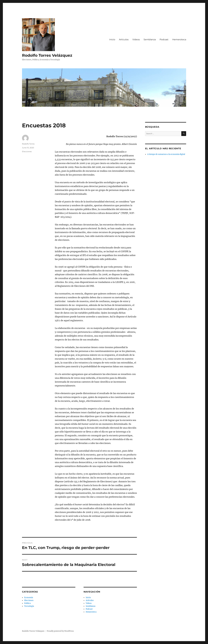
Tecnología (29, 606)
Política (27, 603)
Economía (29, 598)
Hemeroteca (179, 40)
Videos (136, 40)
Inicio (112, 40)
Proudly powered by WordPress (60, 631)
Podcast (164, 40)
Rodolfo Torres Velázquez (47, 55)
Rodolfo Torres (28, 144)
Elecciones (27, 151)
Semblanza (150, 40)
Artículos (124, 40)
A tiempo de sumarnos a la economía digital (166, 154)
